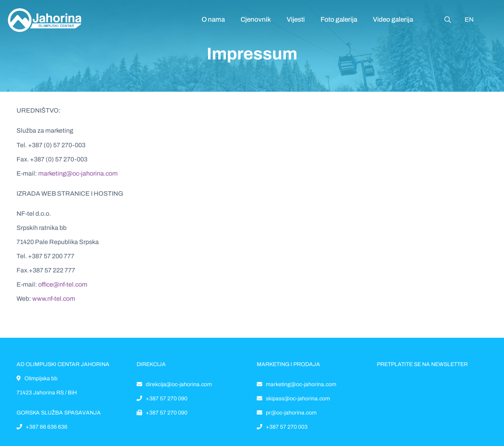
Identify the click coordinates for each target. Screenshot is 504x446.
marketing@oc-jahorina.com (78, 173)
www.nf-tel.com (54, 299)
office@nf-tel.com (63, 284)
